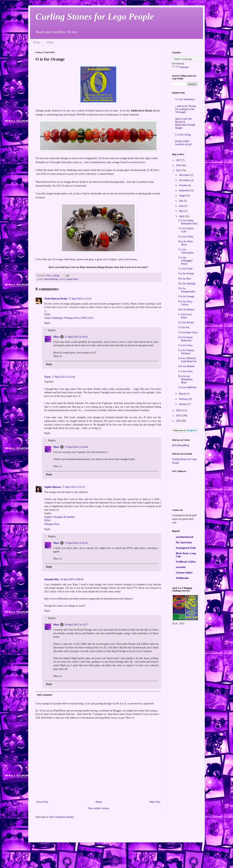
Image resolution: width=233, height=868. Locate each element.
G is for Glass (185, 345)
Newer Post (42, 802)
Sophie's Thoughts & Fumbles (60, 517)
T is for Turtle (185, 269)
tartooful (181, 567)
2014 (179, 410)
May (182, 211)
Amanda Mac (52, 579)
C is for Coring (183, 135)
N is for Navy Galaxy (185, 303)
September (185, 190)
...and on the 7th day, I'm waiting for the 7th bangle (186, 109)
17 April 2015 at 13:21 (80, 299)
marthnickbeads (185, 537)
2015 (179, 170)
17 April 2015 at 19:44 (76, 447)
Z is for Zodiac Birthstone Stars (188, 222)
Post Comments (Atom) (62, 817)
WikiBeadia (182, 578)
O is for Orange (186, 296)
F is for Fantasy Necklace (186, 352)
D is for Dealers (186, 366)
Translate (180, 67)
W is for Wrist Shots (186, 243)
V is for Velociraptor (186, 251)
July (181, 201)
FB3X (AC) (87, 318)
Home (36, 42)
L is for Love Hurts (185, 316)
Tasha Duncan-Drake (56, 299)
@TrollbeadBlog (181, 445)
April (182, 216)
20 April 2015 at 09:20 (72, 579)
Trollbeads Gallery (186, 562)
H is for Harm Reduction (185, 339)
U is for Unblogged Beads (185, 261)
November (185, 180)
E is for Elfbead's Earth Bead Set (187, 360)
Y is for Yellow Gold (186, 230)
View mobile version (98, 808)
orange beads (72, 279)
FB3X (47, 520)
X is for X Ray (186, 237)
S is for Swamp (186, 274)
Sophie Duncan (53, 487)
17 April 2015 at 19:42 (76, 543)
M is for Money (186, 310)
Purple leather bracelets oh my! (184, 143)
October (183, 185)
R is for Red (185, 279)
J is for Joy (184, 327)
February (184, 399)
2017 (179, 160)
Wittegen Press (72, 318)
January (183, 404)
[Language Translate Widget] (190, 59)
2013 (179, 416)
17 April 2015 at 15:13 (73, 487)
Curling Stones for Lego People (95, 17)
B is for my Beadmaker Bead (186, 379)
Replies (52, 330)
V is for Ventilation (185, 99)
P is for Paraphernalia (187, 290)
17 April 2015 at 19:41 (76, 337)
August (183, 196)
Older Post (155, 802)
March (183, 394)
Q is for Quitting (187, 284)
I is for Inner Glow (188, 332)
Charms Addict (184, 573)
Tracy (47, 377)
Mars (56, 337)
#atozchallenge (51, 279)
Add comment (44, 695)
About (50, 42)
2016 (179, 165)
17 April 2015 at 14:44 (63, 377)
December (184, 175)
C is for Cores (185, 371)
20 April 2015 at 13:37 (76, 625)
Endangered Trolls (186, 548)
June (182, 206)
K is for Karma (186, 322)
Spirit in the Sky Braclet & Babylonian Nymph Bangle (185, 123)
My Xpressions (184, 542)
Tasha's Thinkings (53, 318)
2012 (179, 421)
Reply (47, 323)
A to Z (62, 279)
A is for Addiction (188, 387)
